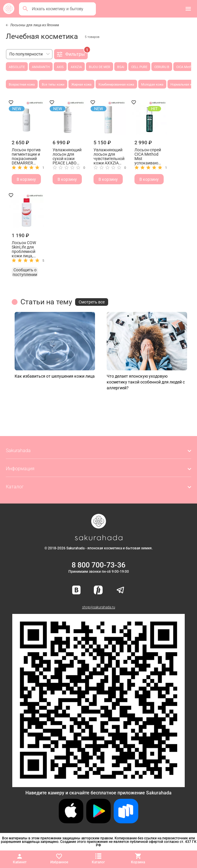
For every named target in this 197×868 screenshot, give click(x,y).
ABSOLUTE (17, 67)
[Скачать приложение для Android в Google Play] (98, 822)
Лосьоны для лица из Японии (35, 25)
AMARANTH (41, 67)
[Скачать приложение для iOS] (71, 822)
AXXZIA (76, 67)
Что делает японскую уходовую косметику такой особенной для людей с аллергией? (146, 382)
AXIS (60, 67)
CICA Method (186, 67)
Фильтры (72, 53)
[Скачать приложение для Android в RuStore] (98, 785)
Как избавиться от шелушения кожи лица (55, 376)
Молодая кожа (152, 85)
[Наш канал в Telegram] (120, 590)
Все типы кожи (53, 85)
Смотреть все (92, 302)
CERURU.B (162, 67)
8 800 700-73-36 (98, 565)
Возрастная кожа (22, 85)
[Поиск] (25, 9)
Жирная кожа (81, 85)
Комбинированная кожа (116, 85)
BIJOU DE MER (100, 67)
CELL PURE (139, 67)
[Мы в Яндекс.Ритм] (98, 590)
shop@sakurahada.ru (99, 607)
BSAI (121, 67)
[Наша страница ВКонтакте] (76, 590)
